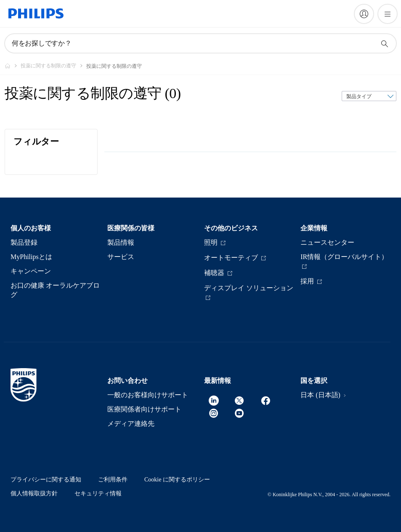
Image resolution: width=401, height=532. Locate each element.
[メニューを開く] (388, 14)
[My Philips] (364, 14)
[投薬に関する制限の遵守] (53, 66)
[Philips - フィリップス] (13, 66)
